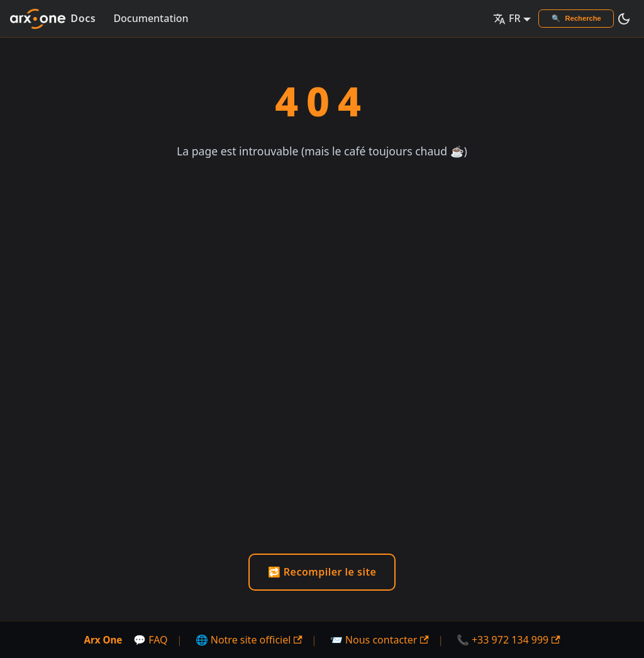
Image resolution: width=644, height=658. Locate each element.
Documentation (151, 18)
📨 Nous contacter (380, 640)
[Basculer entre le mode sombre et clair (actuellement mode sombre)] (624, 19)
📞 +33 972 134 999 (508, 640)
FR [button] (507, 18)
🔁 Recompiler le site (322, 572)
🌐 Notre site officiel (249, 640)
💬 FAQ (151, 640)
